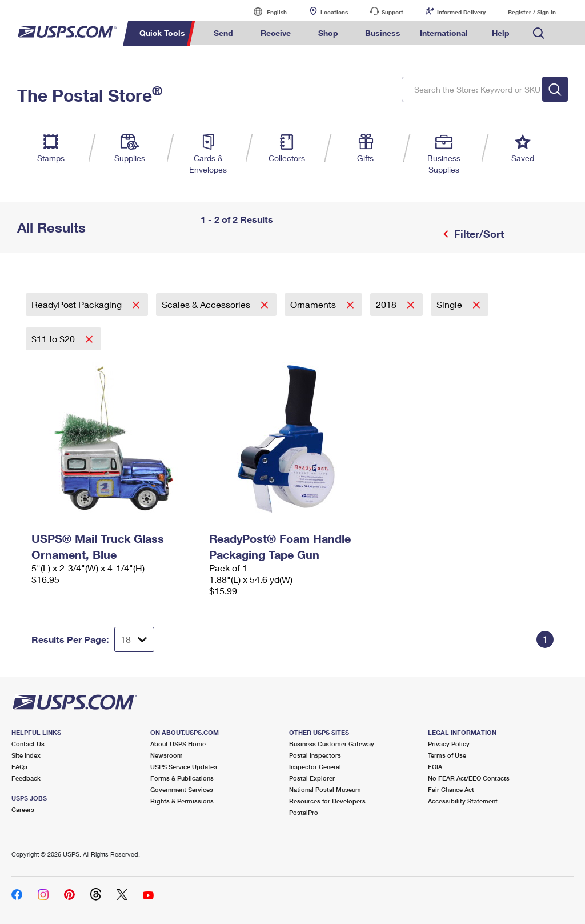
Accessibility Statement (463, 801)
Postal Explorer (312, 778)
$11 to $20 (54, 339)
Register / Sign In (532, 12)
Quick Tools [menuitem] (162, 33)
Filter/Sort (478, 234)
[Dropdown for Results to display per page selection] (134, 639)
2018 (387, 304)
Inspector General (315, 767)
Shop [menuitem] (328, 33)
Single (450, 304)
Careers (23, 809)
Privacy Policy (449, 744)
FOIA (435, 767)
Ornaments (314, 304)
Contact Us (28, 744)
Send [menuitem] (223, 33)
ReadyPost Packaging (78, 304)
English (265, 12)
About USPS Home (178, 744)
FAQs (19, 767)
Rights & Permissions (182, 801)
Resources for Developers (327, 801)
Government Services (182, 789)
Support (392, 12)
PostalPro (304, 812)
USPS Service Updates (184, 767)
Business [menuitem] (383, 33)
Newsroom (167, 755)
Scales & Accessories (207, 304)
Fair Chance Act (451, 789)
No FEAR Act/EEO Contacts (469, 778)
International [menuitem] (444, 33)
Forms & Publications (182, 778)
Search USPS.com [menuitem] (539, 33)
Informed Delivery (461, 12)
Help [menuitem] (501, 33)
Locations (334, 12)
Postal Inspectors (315, 755)
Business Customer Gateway (332, 744)
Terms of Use (447, 755)
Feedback (26, 778)
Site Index (26, 755)
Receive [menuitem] (276, 33)
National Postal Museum (325, 789)
